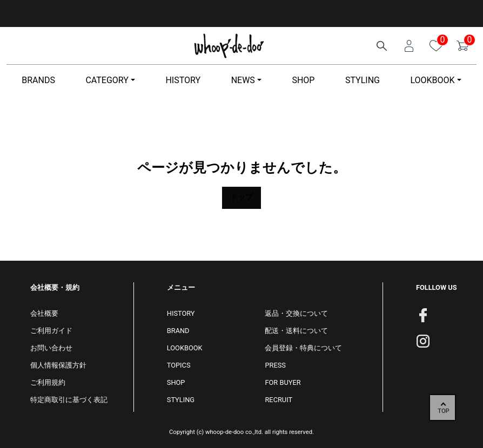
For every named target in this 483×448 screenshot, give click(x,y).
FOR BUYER (283, 382)
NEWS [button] (243, 80)
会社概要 (44, 313)
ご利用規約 (48, 382)
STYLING (363, 80)
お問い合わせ (51, 348)
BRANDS (38, 80)
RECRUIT (279, 400)
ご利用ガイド (51, 331)
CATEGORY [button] (107, 80)
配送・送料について (296, 331)
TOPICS (179, 365)
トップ (242, 197)
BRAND (178, 331)
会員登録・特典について (303, 348)
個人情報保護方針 (58, 365)
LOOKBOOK (185, 348)
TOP (443, 411)
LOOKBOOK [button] (432, 80)
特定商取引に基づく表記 (69, 400)
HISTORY (183, 80)
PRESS (275, 365)
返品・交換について (296, 313)
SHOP (303, 80)
